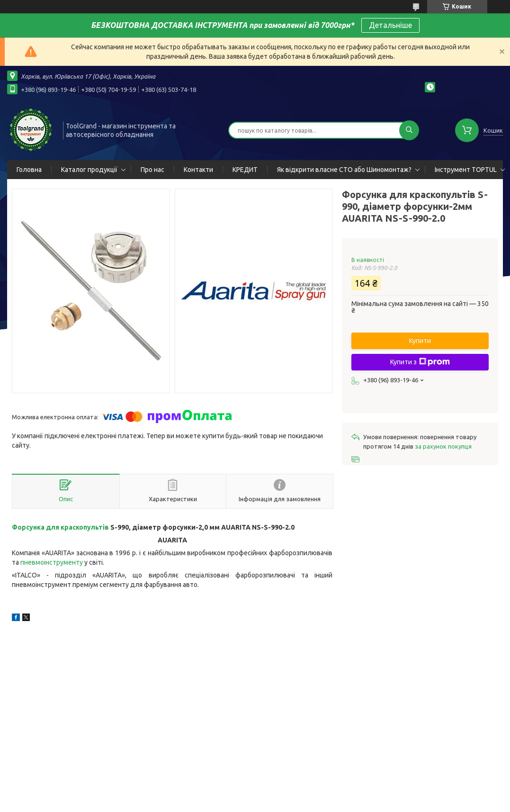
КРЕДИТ (245, 170)
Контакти (198, 170)
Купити (420, 341)
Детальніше (390, 25)
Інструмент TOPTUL (466, 170)
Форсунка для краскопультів (60, 527)
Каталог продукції (89, 170)
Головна (29, 170)
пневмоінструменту (52, 562)
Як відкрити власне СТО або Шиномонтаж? (344, 170)
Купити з (420, 362)
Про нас (152, 170)
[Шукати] (409, 130)
